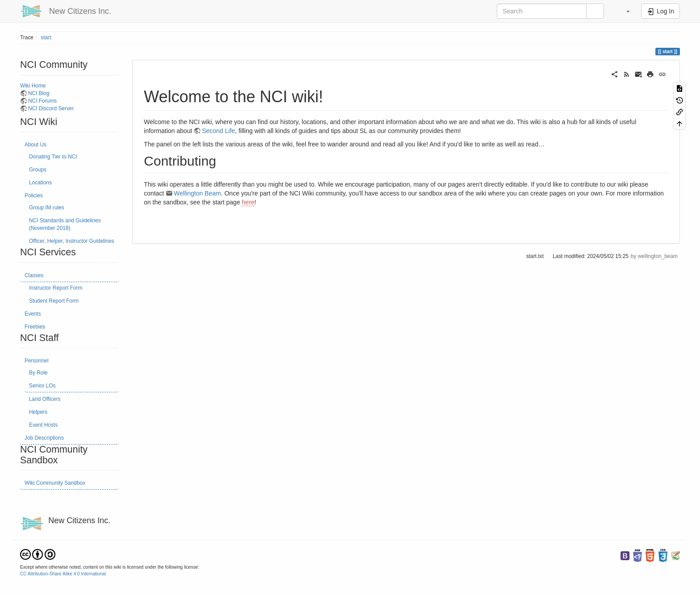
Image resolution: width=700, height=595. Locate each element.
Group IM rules (47, 208)
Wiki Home (33, 86)
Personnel (37, 361)
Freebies (35, 327)
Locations (40, 183)
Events (33, 314)
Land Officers (45, 399)
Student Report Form (54, 301)
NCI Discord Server (51, 108)
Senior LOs (42, 386)
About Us (35, 145)
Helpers (38, 412)
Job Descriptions (44, 438)
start (46, 37)
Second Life (218, 131)
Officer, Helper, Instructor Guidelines (72, 241)
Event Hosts (43, 425)
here (248, 202)
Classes (34, 275)
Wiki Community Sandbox (55, 483)
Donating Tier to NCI (53, 157)
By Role (38, 373)
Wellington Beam (197, 193)
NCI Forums (42, 101)
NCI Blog (39, 93)
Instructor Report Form (56, 288)
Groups (38, 170)
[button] (624, 11)
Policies (34, 196)
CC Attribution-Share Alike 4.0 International (63, 574)
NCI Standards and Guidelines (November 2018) (65, 224)
